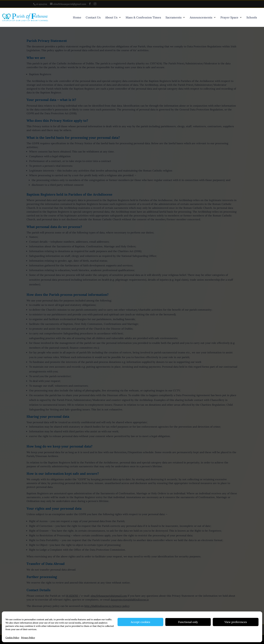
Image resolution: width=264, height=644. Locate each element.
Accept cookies (140, 622)
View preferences (236, 622)
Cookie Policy (12, 638)
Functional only (188, 622)
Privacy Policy (28, 638)
